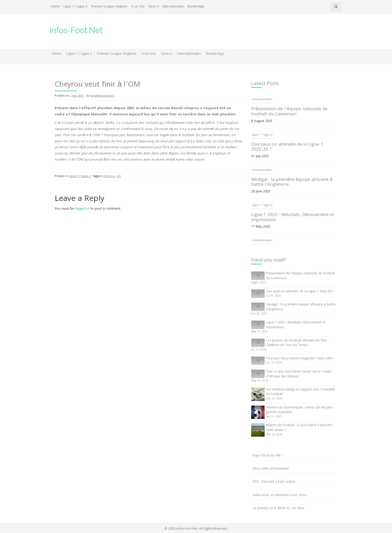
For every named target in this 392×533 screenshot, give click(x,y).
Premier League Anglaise (109, 7)
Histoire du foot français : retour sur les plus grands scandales (299, 410)
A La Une (138, 7)
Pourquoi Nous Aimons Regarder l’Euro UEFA (300, 359)
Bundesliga (196, 7)
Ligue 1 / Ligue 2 (76, 7)
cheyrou (109, 176)
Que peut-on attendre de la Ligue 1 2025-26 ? (287, 147)
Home (55, 7)
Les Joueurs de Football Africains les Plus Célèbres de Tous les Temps (296, 343)
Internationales (173, 7)
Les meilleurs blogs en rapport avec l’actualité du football (300, 392)
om (119, 176)
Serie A (153, 7)
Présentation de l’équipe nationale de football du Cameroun (289, 112)
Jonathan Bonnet (102, 96)
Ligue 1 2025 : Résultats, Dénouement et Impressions (293, 218)
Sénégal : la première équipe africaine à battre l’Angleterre (292, 183)
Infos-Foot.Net (76, 30)
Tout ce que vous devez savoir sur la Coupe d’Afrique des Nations (299, 374)
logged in (82, 209)
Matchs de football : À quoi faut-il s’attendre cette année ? (299, 428)
